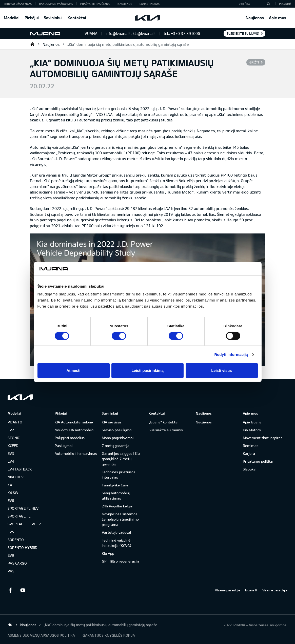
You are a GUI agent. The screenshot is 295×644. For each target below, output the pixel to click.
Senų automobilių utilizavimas (116, 496)
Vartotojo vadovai (116, 532)
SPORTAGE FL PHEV (24, 524)
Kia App (108, 553)
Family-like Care (115, 485)
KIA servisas (112, 422)
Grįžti (254, 62)
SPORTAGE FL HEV (23, 508)
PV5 (11, 571)
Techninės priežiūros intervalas (119, 475)
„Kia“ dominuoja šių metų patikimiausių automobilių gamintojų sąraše (128, 44)
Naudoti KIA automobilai (74, 430)
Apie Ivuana (252, 422)
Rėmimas (251, 446)
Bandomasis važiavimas (56, 4)
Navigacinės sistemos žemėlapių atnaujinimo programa (120, 519)
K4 (10, 485)
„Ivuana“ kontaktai (163, 422)
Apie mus (278, 18)
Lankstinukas (150, 4)
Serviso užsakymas (18, 4)
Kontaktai (77, 18)
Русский (285, 4)
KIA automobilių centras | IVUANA (32, 44)
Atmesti (73, 370)
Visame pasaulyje (228, 590)
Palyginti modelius (70, 438)
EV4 (11, 461)
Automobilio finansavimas (76, 453)
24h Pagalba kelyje (117, 506)
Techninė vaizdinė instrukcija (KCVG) (116, 543)
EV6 (11, 500)
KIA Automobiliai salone (74, 422)
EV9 (11, 555)
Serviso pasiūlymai (117, 430)
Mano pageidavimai (118, 438)
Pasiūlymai (64, 446)
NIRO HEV (16, 477)
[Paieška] (268, 4)
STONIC (14, 438)
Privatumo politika (258, 461)
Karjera (249, 453)
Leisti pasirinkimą (147, 370)
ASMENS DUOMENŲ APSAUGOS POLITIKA (41, 635)
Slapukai (250, 469)
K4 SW (13, 493)
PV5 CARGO (17, 563)
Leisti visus (222, 370)
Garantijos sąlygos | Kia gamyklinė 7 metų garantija (121, 459)
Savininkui (53, 18)
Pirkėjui (32, 18)
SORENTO (16, 540)
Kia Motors (252, 430)
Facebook (10, 590)
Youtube (23, 590)
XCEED (13, 446)
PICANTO (15, 422)
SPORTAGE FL (19, 516)
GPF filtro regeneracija (121, 561)
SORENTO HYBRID (22, 548)
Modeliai (12, 18)
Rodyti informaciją (231, 355)
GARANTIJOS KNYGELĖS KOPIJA (109, 635)
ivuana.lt (251, 590)
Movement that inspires (263, 438)
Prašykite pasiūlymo (95, 4)
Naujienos (255, 18)
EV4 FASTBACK (20, 469)
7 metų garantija (116, 446)
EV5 (11, 532)
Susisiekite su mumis (243, 33)
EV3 (11, 453)
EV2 (11, 430)
